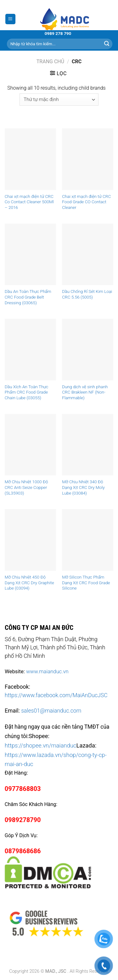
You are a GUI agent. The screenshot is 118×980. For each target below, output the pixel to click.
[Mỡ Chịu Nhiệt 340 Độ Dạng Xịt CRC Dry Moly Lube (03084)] (88, 445)
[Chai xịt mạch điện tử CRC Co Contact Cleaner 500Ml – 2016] (30, 159)
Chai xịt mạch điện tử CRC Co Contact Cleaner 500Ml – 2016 (29, 202)
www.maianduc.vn (47, 671)
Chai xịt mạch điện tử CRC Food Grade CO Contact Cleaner (86, 202)
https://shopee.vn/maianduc (41, 745)
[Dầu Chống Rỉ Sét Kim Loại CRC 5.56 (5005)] (88, 254)
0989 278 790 (58, 33)
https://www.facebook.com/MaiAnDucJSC (56, 695)
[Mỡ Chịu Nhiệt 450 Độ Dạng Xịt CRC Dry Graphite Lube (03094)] (30, 540)
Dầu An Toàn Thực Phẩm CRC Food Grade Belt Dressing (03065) (28, 297)
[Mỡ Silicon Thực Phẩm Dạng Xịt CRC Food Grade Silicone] (88, 540)
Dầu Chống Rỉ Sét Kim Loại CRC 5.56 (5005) (87, 294)
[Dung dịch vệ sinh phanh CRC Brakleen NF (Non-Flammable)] (88, 349)
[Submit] (107, 44)
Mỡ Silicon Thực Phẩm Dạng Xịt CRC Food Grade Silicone (86, 582)
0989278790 (23, 820)
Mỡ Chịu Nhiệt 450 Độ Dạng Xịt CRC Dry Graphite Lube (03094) (29, 582)
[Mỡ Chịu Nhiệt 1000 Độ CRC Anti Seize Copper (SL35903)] (30, 445)
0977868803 (23, 789)
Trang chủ (50, 62)
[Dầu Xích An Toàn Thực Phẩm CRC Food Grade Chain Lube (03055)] (30, 349)
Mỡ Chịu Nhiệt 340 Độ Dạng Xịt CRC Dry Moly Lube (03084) (83, 487)
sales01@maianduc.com (51, 711)
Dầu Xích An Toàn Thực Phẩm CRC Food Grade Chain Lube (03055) (27, 392)
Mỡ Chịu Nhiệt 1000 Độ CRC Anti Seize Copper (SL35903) (26, 487)
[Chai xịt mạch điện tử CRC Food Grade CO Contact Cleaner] (88, 159)
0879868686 (23, 851)
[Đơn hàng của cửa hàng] (59, 100)
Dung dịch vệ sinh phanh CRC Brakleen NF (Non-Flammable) (85, 392)
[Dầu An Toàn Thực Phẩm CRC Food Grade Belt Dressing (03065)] (30, 254)
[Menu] (11, 19)
